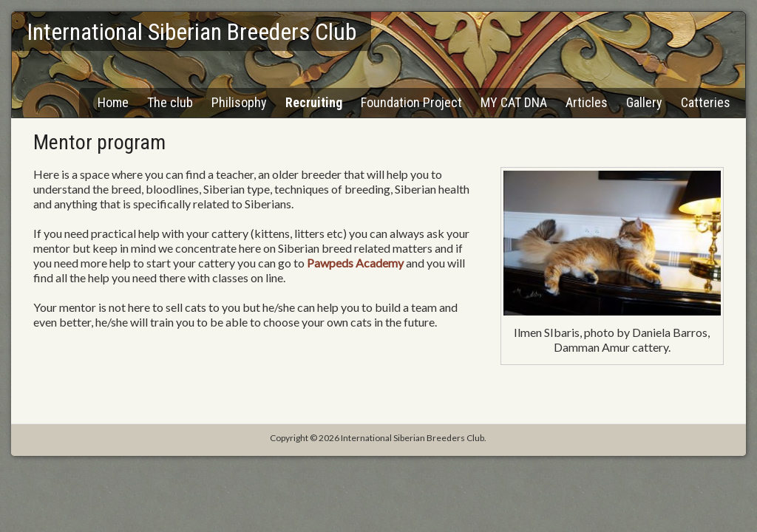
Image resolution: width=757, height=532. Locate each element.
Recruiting (314, 102)
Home (113, 102)
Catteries (706, 102)
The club (170, 102)
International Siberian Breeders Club (191, 32)
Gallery (644, 102)
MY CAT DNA (514, 102)
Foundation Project (411, 102)
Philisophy (239, 102)
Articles (587, 102)
